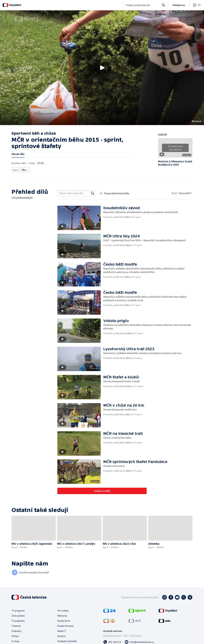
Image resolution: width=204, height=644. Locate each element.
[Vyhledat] (93, 192)
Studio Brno (64, 620)
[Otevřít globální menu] (197, 5)
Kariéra (61, 635)
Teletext (16, 625)
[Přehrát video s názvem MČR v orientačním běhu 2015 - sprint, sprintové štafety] (102, 68)
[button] (102, 68)
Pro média (63, 609)
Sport (15, 169)
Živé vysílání (18, 615)
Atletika (25, 169)
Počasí (15, 635)
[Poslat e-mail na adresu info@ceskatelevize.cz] (139, 641)
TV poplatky (18, 620)
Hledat (163, 6)
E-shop (15, 640)
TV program (18, 609)
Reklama (62, 615)
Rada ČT (62, 630)
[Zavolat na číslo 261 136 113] (112, 641)
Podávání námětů (67, 640)
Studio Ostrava (65, 625)
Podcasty (16, 630)
